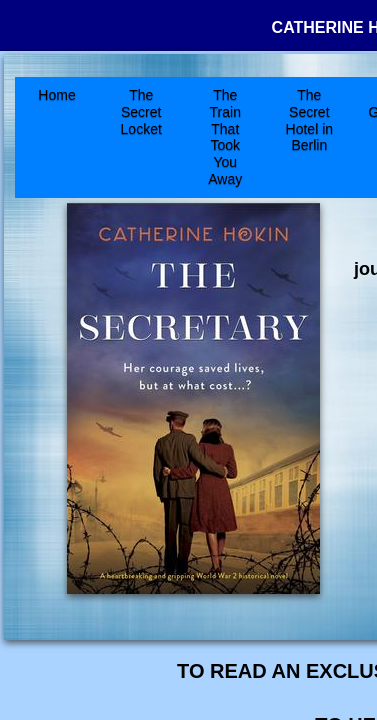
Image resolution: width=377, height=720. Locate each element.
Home (56, 95)
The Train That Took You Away (225, 137)
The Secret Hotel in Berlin (309, 120)
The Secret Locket (141, 112)
